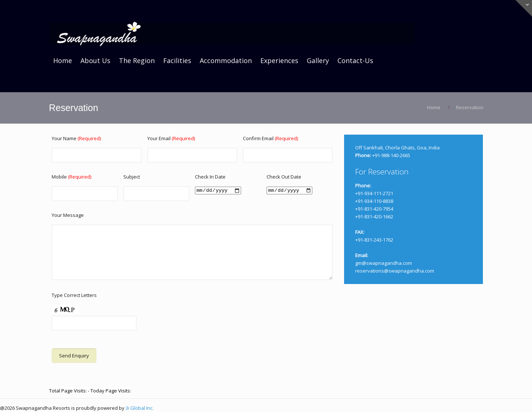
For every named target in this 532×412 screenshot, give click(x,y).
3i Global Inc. (140, 408)
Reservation (470, 107)
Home (434, 107)
